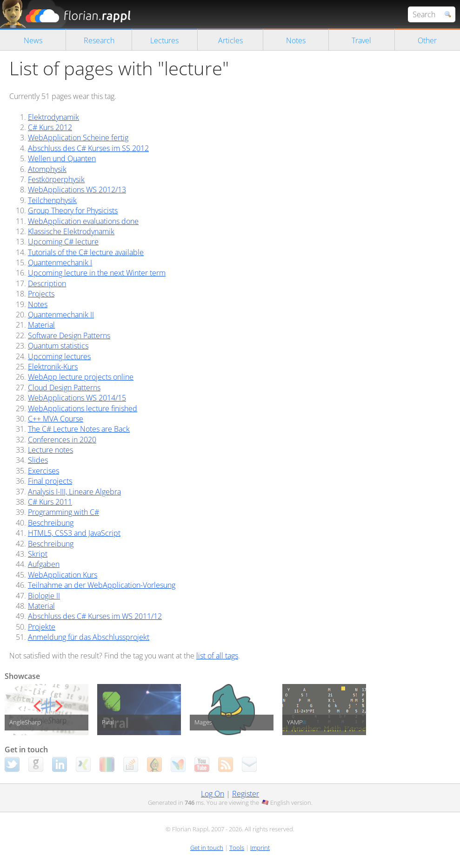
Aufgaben (44, 564)
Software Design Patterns (69, 335)
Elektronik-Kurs (53, 367)
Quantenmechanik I (60, 263)
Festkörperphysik (56, 179)
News (33, 40)
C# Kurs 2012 (50, 127)
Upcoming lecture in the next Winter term (97, 273)
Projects (41, 294)
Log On (213, 794)
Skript (38, 554)
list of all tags (217, 656)
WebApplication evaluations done (83, 221)
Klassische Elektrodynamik (71, 231)
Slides (38, 460)
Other (427, 40)
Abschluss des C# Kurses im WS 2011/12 (95, 616)
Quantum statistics (58, 346)
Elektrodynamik (53, 117)
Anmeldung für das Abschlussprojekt (89, 637)
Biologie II (44, 596)
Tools (237, 848)
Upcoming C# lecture (63, 242)
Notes (296, 40)
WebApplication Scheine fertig (78, 138)
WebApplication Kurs (63, 575)
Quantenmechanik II (61, 315)
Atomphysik (47, 169)
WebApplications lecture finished (83, 408)
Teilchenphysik (52, 200)
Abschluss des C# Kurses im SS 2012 (88, 148)
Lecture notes (50, 450)
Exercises (43, 471)
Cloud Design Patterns (64, 388)
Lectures (164, 40)
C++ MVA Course (56, 419)
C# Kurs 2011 (50, 502)
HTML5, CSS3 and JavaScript (74, 533)
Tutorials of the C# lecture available (86, 252)
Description (47, 283)
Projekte (42, 627)
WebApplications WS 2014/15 (77, 398)
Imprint (260, 848)
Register (246, 794)
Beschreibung (51, 523)
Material (41, 325)
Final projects (50, 481)
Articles (230, 40)
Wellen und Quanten (62, 158)
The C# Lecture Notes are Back (79, 429)
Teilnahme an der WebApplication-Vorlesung (102, 585)
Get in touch (207, 848)
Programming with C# (63, 512)
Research (99, 40)
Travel (361, 40)
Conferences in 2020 (62, 440)
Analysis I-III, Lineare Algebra (74, 492)
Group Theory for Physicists (73, 210)
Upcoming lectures (59, 356)
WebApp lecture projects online (81, 377)
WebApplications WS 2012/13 (77, 190)
